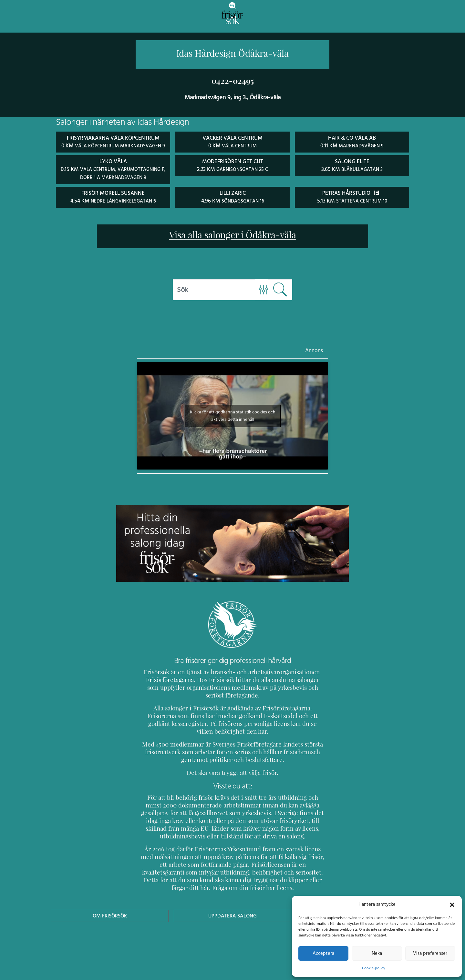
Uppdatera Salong (232, 914)
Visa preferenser (430, 953)
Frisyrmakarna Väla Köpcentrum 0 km (113, 145)
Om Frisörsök (110, 914)
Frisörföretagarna (169, 686)
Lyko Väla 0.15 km (113, 176)
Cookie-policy (374, 968)
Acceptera (323, 953)
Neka (377, 953)
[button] (452, 904)
